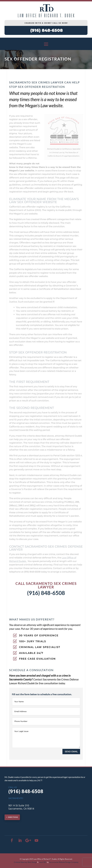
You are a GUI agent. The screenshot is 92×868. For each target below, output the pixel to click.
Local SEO (43, 862)
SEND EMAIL (71, 751)
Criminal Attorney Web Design (25, 862)
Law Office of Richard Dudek (25, 802)
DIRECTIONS (13, 817)
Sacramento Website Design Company (64, 862)
